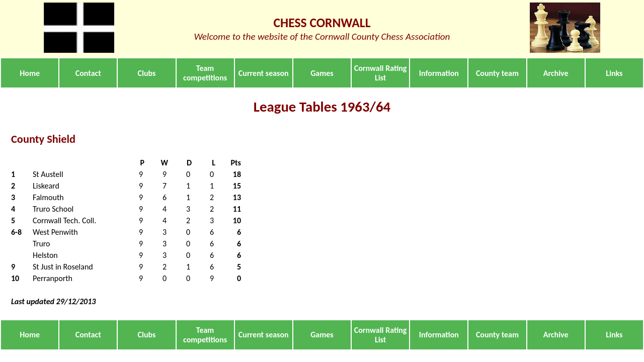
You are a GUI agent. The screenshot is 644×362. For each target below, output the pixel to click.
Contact (88, 73)
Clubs (146, 73)
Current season (264, 73)
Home (30, 73)
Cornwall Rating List (381, 73)
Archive (556, 73)
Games (322, 73)
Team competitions (205, 73)
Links (614, 73)
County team (497, 73)
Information (439, 73)
